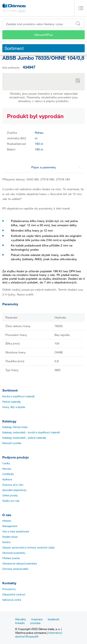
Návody (7, 469)
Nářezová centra (12, 600)
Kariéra (6, 542)
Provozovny (9, 589)
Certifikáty (8, 474)
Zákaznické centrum (14, 594)
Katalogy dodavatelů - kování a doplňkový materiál (31, 432)
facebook (53, 619)
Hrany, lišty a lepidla (14, 407)
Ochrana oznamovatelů (15, 569)
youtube (35, 623)
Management (10, 526)
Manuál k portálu (12, 443)
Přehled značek (11, 558)
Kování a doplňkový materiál (18, 396)
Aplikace (7, 479)
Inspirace (37, 619)
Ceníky (6, 463)
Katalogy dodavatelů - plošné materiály (24, 438)
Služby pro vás (11, 501)
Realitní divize (10, 537)
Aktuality (21, 619)
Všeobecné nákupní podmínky (20, 564)
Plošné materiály (12, 402)
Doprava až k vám (13, 485)
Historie (7, 521)
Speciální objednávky (14, 490)
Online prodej (10, 495)
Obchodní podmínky (14, 553)
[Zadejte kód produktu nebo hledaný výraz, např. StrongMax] (43, 23)
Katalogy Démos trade (15, 427)
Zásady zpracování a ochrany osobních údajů (28, 548)
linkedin (20, 623)
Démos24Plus (44, 35)
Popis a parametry (56, 167)
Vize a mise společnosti (16, 531)
